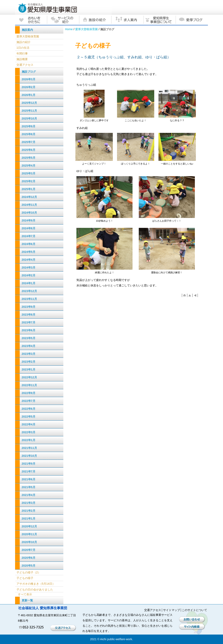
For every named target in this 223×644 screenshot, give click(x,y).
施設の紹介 (24, 42)
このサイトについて (194, 610)
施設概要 (22, 59)
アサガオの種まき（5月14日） (36, 584)
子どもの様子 (25, 578)
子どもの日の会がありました (35, 589)
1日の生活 (23, 48)
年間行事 (22, 53)
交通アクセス (25, 65)
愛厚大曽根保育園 (86, 29)
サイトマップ (172, 610)
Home (69, 29)
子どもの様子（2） (29, 572)
